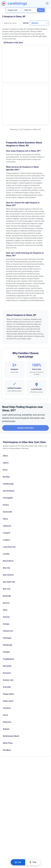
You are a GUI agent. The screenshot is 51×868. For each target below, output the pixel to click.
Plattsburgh (7, 594)
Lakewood (7, 475)
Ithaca (5, 468)
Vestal (5, 664)
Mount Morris (8, 510)
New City (6, 517)
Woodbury (7, 700)
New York (7, 538)
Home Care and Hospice (12, 50)
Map (33, 862)
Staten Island (8, 650)
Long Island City (9, 496)
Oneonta (6, 566)
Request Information (26, 377)
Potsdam (6, 601)
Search (41, 10)
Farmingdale (8, 447)
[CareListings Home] (22, 4)
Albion (5, 405)
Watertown (7, 671)
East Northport (9, 440)
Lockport (6, 489)
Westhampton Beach (11, 685)
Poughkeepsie (8, 608)
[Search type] (14, 10)
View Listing (38, 54)
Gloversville (7, 461)
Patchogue (7, 587)
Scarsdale (7, 636)
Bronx (5, 419)
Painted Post (8, 580)
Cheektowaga (8, 433)
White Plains (8, 693)
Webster (6, 678)
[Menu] (47, 3)
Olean (5, 559)
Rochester (7, 622)
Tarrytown (7, 657)
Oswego (6, 573)
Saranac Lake (8, 629)
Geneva (6, 454)
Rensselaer (7, 615)
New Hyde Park (9, 531)
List (18, 862)
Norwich (6, 552)
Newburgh (7, 545)
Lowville (6, 503)
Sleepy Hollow (8, 643)
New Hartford (8, 524)
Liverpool (7, 482)
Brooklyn (6, 426)
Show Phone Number (38, 49)
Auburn (6, 412)
